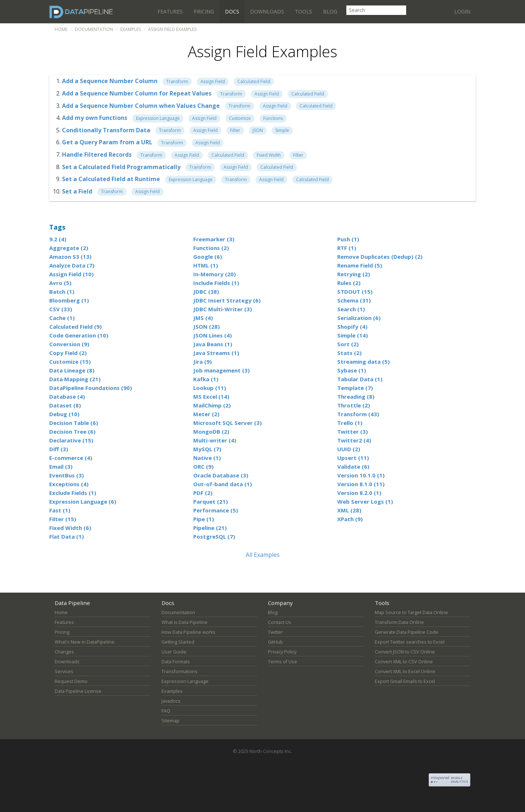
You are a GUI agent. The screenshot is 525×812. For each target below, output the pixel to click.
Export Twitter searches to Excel (410, 642)
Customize (240, 118)
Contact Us (280, 622)
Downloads (267, 11)
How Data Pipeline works (188, 632)
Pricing (204, 11)
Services (64, 672)
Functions (273, 118)
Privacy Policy (282, 652)
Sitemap (170, 721)
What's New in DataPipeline (85, 642)
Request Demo (71, 681)
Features (170, 11)
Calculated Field (254, 81)
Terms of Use (283, 662)
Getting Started (178, 642)
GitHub (275, 642)
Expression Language (158, 118)
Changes (64, 652)
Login (462, 11)
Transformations (180, 672)
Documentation (94, 29)
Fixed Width (269, 155)
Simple (282, 130)
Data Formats (176, 662)
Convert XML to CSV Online (404, 662)
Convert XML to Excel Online (405, 672)
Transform (177, 81)
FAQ (166, 711)
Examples (131, 29)
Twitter (275, 632)
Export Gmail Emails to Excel (405, 681)
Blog (330, 11)
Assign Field (213, 81)
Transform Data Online (399, 622)
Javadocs (171, 701)
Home (61, 29)
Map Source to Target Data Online (411, 612)
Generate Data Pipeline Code (407, 632)
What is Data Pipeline (184, 622)
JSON (258, 130)
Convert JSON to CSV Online (405, 652)
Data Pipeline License (78, 691)
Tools (304, 11)
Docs (232, 11)
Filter (235, 130)
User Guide (174, 652)
